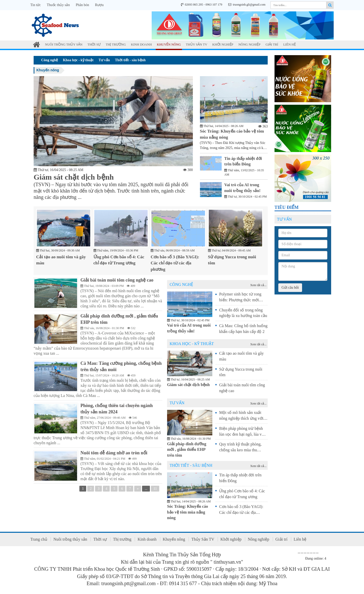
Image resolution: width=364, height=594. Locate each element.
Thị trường (116, 44)
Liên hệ (289, 44)
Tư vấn (104, 60)
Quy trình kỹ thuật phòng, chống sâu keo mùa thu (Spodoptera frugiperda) (240, 449)
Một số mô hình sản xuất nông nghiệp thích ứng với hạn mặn (241, 418)
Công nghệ (50, 60)
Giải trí (272, 44)
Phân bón (83, 5)
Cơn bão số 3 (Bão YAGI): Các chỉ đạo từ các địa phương (175, 263)
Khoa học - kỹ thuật (78, 60)
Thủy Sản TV (196, 44)
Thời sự (94, 44)
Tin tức (36, 5)
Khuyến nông (169, 44)
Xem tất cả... (258, 285)
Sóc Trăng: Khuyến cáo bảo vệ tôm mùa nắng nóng (188, 511)
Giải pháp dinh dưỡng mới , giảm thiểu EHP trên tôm (187, 449)
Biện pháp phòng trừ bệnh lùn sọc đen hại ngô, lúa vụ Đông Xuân (242, 433)
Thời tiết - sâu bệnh (130, 60)
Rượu (99, 5)
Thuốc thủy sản (58, 5)
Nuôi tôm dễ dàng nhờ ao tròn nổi (115, 453)
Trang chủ (39, 539)
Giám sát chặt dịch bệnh (74, 177)
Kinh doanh (141, 44)
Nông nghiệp (249, 44)
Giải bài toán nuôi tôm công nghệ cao (118, 280)
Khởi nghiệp (223, 44)
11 (155, 490)
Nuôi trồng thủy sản (64, 44)
